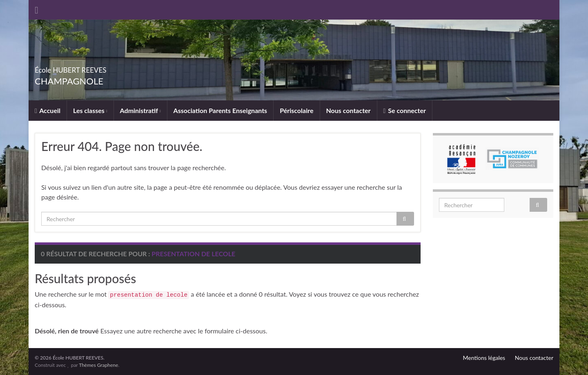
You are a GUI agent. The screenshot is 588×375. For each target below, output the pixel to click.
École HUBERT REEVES (98, 68)
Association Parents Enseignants (220, 110)
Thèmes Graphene (98, 365)
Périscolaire (296, 110)
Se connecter (405, 110)
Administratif (140, 110)
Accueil (48, 110)
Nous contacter (349, 110)
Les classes (90, 110)
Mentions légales (484, 358)
